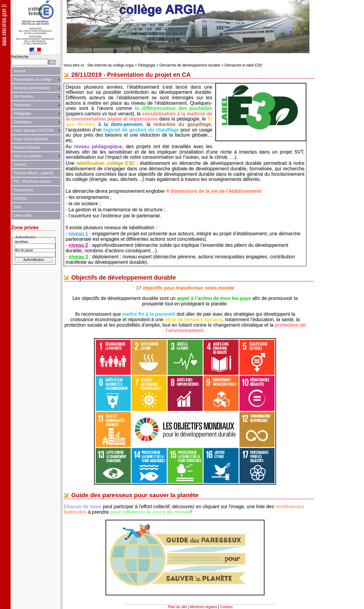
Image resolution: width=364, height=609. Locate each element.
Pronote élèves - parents (34, 173)
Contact (20, 165)
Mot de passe (24, 250)
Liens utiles (23, 216)
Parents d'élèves (27, 148)
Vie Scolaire (23, 97)
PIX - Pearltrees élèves (32, 182)
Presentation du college (33, 80)
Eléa (17, 207)
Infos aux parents (28, 156)
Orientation (23, 122)
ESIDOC (21, 199)
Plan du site (177, 607)
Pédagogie (22, 114)
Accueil (20, 71)
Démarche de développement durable (190, 65)
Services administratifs (32, 88)
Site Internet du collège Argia (110, 65)
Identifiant (21, 242)
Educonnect (23, 190)
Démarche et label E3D (243, 65)
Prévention (22, 105)
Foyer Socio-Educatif (30, 139)
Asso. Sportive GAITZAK (34, 131)
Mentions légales (204, 607)
